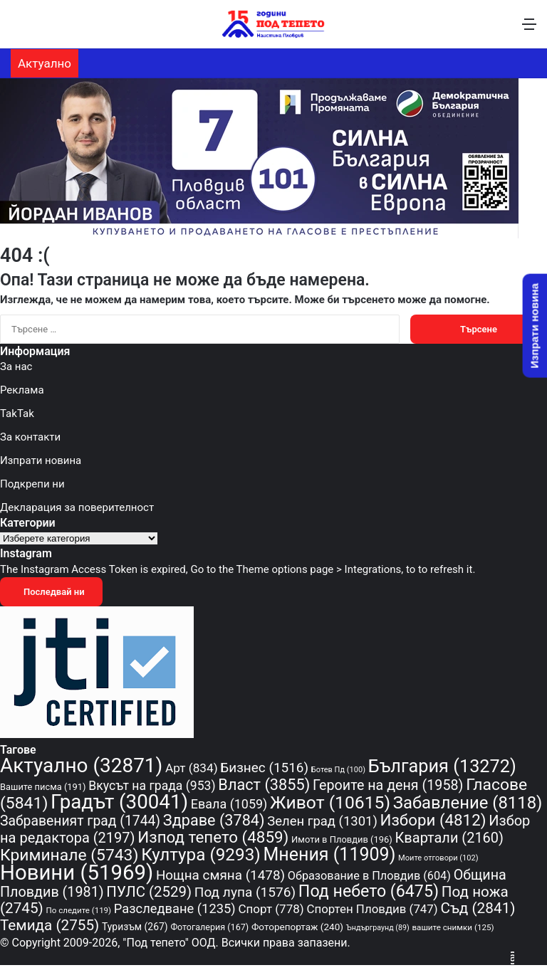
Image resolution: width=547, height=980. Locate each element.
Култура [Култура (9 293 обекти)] (201, 854)
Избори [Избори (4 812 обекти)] (433, 820)
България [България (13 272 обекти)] (442, 766)
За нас (16, 367)
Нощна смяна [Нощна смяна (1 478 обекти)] (220, 875)
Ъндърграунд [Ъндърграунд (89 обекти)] (378, 928)
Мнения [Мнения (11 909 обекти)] (329, 854)
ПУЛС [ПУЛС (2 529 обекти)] (149, 892)
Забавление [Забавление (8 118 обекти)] (468, 803)
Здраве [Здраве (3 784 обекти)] (214, 820)
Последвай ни (51, 592)
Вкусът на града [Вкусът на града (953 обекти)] (152, 786)
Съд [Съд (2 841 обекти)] (478, 908)
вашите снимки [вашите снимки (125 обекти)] (453, 927)
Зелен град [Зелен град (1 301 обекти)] (322, 821)
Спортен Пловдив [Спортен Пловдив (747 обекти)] (372, 909)
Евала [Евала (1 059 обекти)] (229, 804)
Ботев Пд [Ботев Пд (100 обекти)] (338, 770)
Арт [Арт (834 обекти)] (192, 768)
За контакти (30, 437)
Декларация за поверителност (77, 507)
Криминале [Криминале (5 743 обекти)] (69, 855)
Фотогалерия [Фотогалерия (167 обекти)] (209, 927)
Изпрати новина (41, 460)
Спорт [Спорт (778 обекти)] (271, 909)
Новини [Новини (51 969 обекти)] (77, 873)
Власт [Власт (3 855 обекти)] (264, 785)
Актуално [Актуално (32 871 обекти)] (81, 765)
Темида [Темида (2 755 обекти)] (50, 925)
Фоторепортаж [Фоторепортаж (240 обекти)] (297, 927)
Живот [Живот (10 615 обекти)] (330, 802)
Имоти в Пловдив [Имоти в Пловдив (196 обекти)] (342, 839)
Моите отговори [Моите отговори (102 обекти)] (438, 858)
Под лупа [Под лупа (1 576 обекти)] (245, 892)
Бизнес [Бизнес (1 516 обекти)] (264, 768)
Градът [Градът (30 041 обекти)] (119, 802)
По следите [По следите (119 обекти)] (79, 910)
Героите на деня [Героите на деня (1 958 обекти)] (388, 785)
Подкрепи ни (32, 484)
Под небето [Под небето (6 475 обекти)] (369, 891)
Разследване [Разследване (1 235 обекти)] (175, 908)
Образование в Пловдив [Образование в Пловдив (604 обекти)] (369, 876)
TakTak (17, 413)
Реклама (22, 390)
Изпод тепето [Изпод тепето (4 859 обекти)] (213, 837)
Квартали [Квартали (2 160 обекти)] (449, 838)
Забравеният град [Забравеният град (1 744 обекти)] (80, 821)
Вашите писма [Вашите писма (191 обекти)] (43, 787)
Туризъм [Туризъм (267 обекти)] (135, 927)
